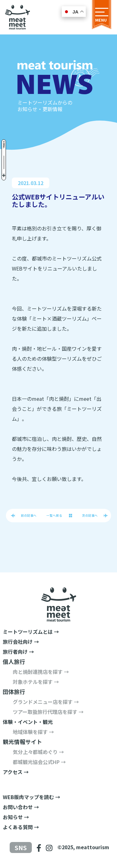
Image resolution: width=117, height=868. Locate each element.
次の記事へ (90, 515)
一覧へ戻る (54, 515)
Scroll (4, 145)
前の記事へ (29, 515)
